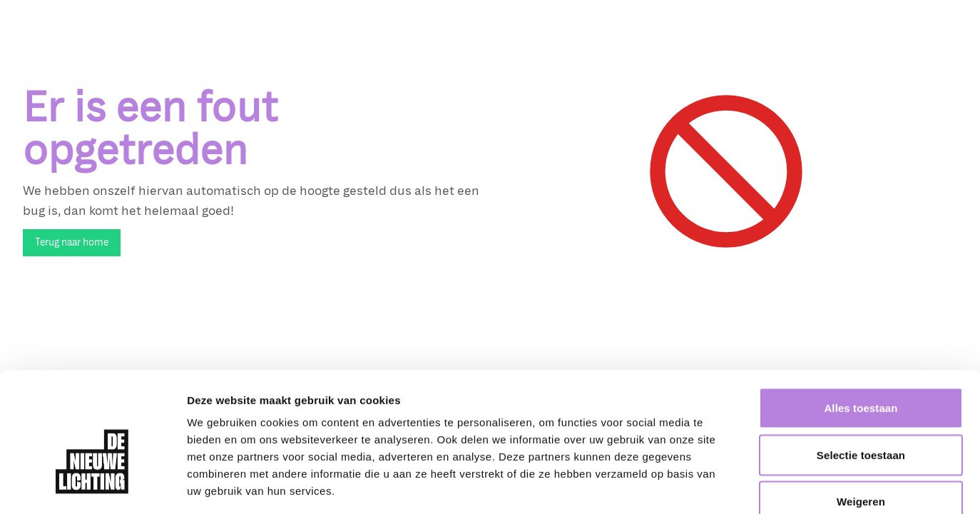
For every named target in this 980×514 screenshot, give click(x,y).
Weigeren (861, 420)
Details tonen (771, 486)
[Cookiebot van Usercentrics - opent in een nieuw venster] (92, 486)
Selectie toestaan (861, 374)
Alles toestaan (861, 327)
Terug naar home (72, 242)
